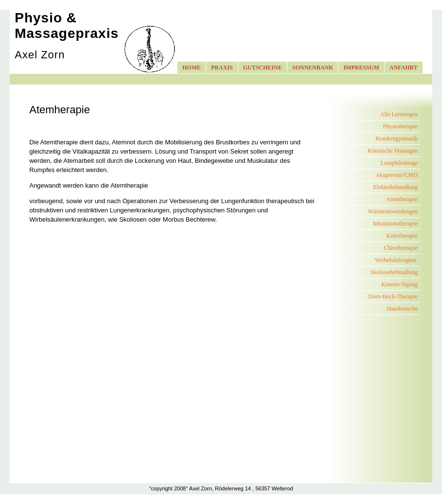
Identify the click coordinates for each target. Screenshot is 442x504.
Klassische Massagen (392, 151)
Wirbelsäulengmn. (396, 260)
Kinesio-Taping (399, 284)
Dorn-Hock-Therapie (393, 296)
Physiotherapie (400, 126)
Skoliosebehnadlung (394, 272)
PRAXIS (222, 68)
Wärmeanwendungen (393, 211)
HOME (192, 68)
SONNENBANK (313, 68)
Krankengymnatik (397, 139)
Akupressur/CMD (397, 175)
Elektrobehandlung (395, 187)
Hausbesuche (402, 309)
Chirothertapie (400, 248)
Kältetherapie (402, 236)
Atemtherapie (401, 199)
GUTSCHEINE (263, 68)
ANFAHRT (404, 68)
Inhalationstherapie (395, 224)
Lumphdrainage (399, 163)
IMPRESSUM (361, 68)
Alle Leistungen (399, 114)
